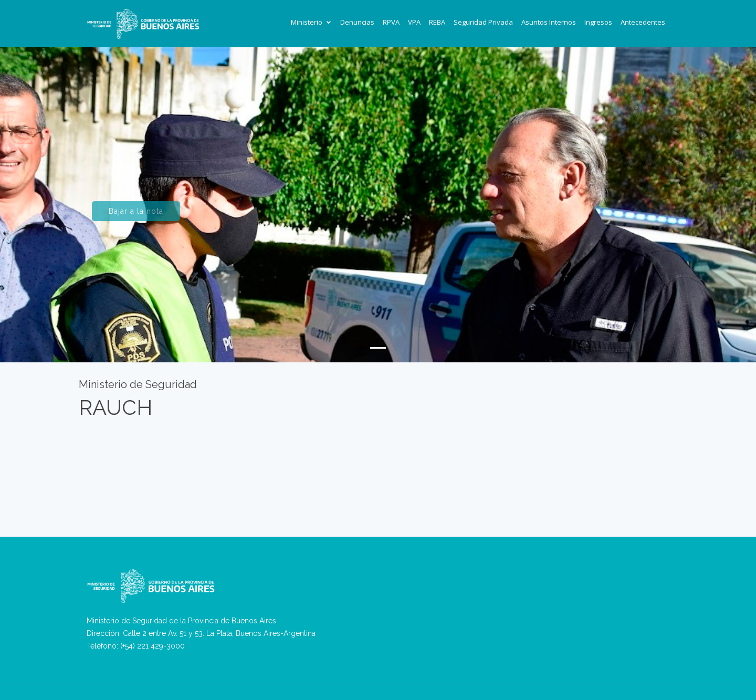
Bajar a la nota (136, 216)
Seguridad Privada (483, 22)
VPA (414, 22)
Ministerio (307, 22)
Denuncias (357, 22)
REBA (437, 22)
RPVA (391, 22)
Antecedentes (643, 22)
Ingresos (598, 22)
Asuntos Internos (549, 22)
